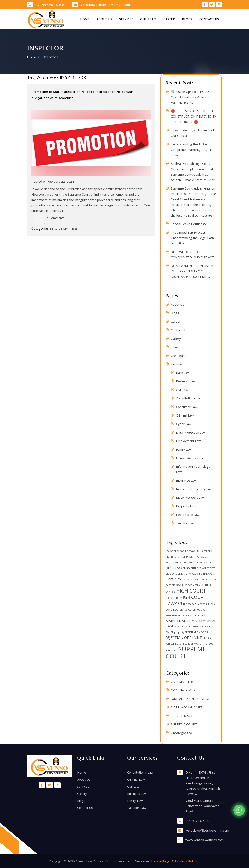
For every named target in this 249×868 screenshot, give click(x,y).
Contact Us (209, 19)
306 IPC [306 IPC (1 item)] (184, 551)
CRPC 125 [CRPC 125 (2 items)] (173, 579)
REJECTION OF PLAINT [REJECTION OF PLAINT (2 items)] (184, 638)
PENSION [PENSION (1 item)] (196, 627)
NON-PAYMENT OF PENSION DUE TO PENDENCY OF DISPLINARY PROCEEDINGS (192, 271)
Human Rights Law (190, 458)
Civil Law (182, 390)
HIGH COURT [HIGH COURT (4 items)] (191, 591)
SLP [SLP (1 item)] (206, 644)
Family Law (184, 449)
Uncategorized (181, 733)
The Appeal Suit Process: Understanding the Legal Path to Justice (192, 238)
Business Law (186, 381)
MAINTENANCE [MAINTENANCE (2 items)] (178, 621)
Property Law (186, 506)
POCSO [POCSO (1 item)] (206, 627)
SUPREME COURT (184, 724)
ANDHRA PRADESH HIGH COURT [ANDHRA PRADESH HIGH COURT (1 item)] (191, 557)
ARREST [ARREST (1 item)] (192, 562)
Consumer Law (187, 407)
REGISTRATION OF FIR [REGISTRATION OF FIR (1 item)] (196, 632)
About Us (104, 19)
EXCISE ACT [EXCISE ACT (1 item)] (203, 580)
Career (169, 19)
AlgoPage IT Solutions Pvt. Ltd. (178, 861)
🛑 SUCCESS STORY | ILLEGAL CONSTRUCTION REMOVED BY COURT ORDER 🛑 (194, 116)
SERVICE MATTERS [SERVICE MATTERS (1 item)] (194, 644)
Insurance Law (186, 480)
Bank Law (183, 373)
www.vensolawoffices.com (205, 840)
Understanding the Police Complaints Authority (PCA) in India (192, 150)
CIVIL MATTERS (182, 682)
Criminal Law (185, 415)
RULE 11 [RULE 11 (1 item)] (180, 644)
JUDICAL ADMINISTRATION (191, 699)
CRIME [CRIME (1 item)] (181, 574)
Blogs (187, 19)
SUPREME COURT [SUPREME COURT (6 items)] (186, 653)
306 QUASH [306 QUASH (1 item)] (195, 551)
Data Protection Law (191, 432)
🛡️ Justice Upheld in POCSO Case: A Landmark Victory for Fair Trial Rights (191, 97)
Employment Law (188, 441)
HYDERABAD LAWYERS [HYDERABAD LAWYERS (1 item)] (195, 604)
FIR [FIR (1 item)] (174, 585)
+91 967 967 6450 (49, 5)
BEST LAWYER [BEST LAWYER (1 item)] (204, 562)
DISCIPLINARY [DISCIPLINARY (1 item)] (189, 580)
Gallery (176, 339)
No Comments (49, 218)
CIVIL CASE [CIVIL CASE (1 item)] (171, 574)
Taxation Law (186, 523)
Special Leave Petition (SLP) (191, 224)
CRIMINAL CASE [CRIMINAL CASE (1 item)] (205, 574)
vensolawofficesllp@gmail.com (105, 5)
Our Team (148, 19)
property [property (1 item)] (179, 632)
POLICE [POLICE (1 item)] (170, 632)
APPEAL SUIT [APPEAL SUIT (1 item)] (181, 562)
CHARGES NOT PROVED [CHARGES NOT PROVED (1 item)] (203, 568)
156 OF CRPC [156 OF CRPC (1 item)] (173, 551)
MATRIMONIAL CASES (187, 707)
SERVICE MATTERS (64, 228)
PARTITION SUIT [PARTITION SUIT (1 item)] (183, 627)
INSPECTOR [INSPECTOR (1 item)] (190, 610)
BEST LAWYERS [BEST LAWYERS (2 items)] (178, 568)
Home (85, 19)
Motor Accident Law (190, 497)
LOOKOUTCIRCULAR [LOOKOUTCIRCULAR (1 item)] (196, 615)
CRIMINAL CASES (183, 690)
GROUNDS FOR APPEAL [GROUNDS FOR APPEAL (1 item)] (189, 585)
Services (126, 19)
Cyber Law (184, 424)
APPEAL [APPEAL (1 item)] (170, 562)
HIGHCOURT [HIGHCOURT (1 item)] (172, 598)
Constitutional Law (189, 398)
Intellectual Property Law (194, 489)
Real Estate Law (188, 515)
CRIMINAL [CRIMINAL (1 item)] (191, 574)
